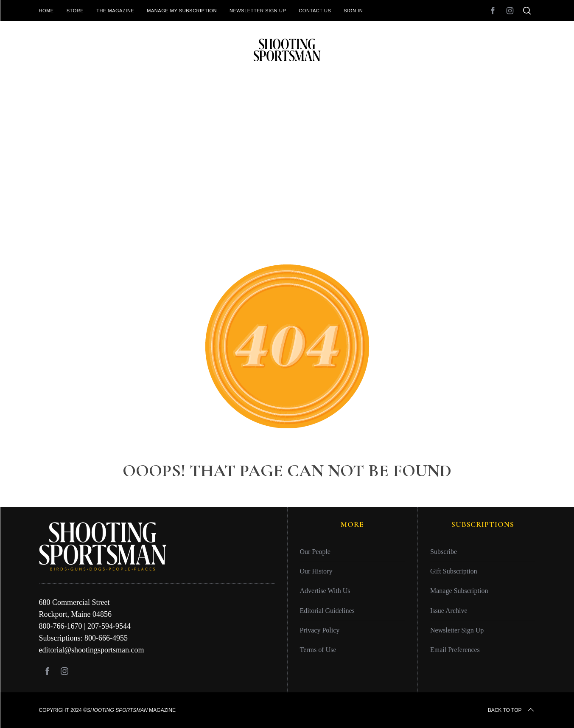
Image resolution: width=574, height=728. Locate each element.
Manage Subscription (459, 591)
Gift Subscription (454, 571)
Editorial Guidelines (327, 611)
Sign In (353, 11)
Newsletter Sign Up (258, 11)
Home (46, 11)
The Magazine (115, 11)
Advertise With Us (325, 591)
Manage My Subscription (182, 11)
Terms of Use (318, 650)
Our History (316, 571)
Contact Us (315, 11)
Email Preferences (455, 650)
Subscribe (444, 552)
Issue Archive (449, 611)
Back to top (512, 710)
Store (75, 11)
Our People (315, 552)
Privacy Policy (320, 630)
